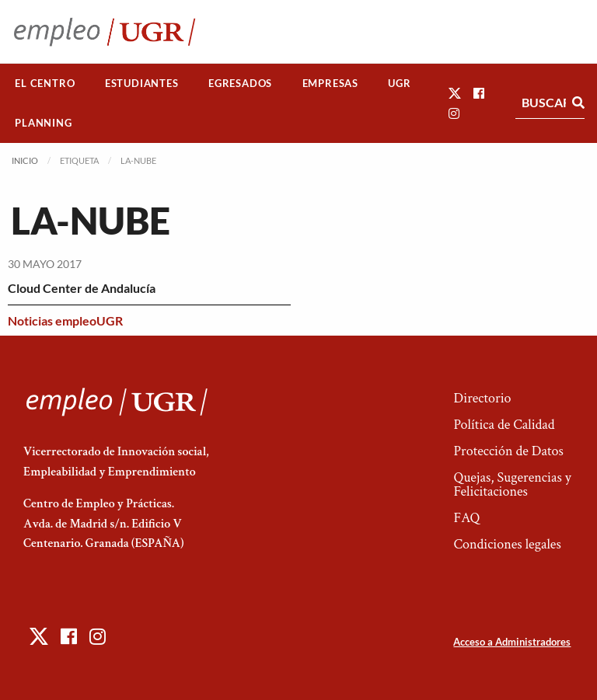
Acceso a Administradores (512, 642)
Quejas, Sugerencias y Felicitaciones (512, 484)
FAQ (466, 518)
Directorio (482, 398)
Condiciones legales (507, 544)
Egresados (240, 83)
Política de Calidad (504, 425)
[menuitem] (45, 84)
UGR (399, 83)
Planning (43, 123)
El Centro (45, 83)
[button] (455, 93)
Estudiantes (142, 83)
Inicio (25, 160)
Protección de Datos (508, 451)
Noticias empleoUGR (65, 320)
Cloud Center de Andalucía (82, 288)
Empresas (330, 83)
